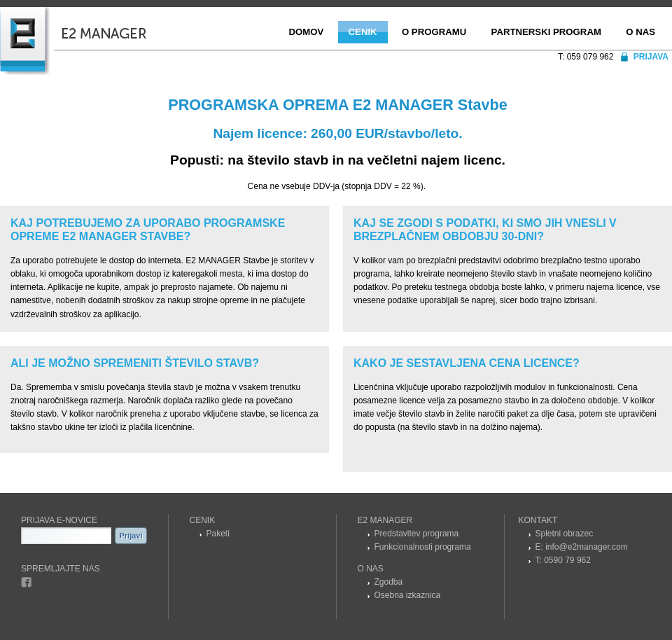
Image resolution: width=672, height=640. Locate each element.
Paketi (218, 534)
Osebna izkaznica (408, 595)
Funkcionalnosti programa (423, 547)
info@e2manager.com (587, 547)
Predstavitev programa (417, 534)
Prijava (651, 57)
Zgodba (389, 582)
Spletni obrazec (565, 534)
